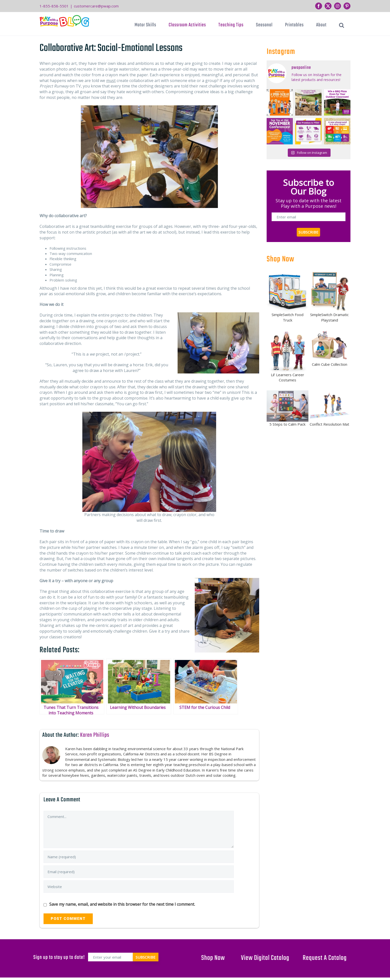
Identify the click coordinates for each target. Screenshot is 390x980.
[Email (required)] (139, 872)
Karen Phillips (95, 735)
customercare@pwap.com (96, 6)
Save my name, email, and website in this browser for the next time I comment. (122, 904)
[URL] (139, 887)
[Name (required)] (139, 857)
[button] (342, 25)
